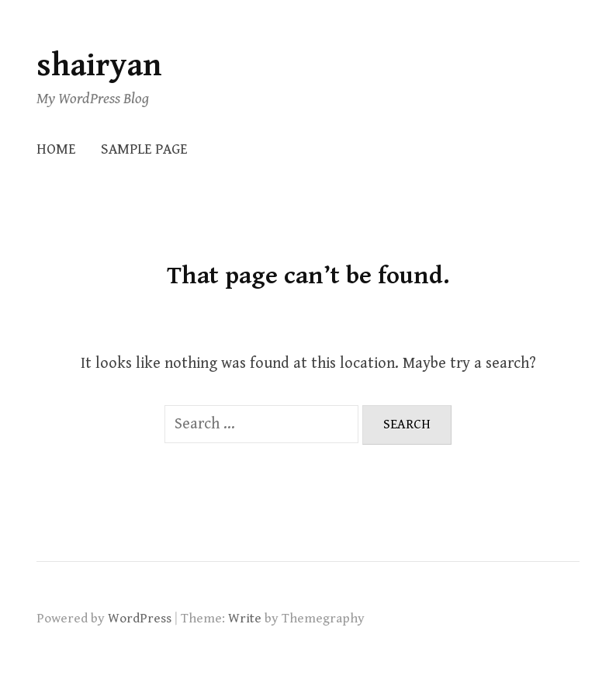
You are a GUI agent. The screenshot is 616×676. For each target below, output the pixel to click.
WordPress (140, 619)
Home (56, 149)
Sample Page (144, 149)
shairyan (99, 66)
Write (245, 619)
